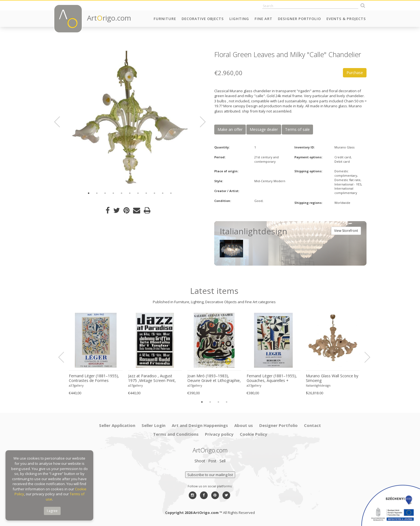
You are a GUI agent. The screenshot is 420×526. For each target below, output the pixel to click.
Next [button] (199, 122)
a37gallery (76, 385)
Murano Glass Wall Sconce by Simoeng (332, 378)
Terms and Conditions (176, 434)
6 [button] (130, 193)
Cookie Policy (253, 434)
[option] (130, 119)
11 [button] (171, 193)
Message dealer (264, 129)
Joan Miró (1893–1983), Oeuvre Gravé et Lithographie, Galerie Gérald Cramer (214, 378)
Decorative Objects (203, 19)
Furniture (165, 19)
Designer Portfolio (299, 19)
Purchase (355, 73)
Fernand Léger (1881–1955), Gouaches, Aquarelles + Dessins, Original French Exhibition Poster (272, 378)
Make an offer (230, 129)
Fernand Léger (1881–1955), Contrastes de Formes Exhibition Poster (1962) (94, 378)
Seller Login (153, 425)
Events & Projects (346, 19)
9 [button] (154, 193)
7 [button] (138, 193)
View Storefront (346, 231)
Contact (312, 425)
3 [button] (105, 193)
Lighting (239, 19)
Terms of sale (297, 129)
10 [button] (163, 193)
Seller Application (117, 425)
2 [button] (97, 193)
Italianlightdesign (318, 385)
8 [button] (146, 193)
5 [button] (122, 193)
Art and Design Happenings (200, 425)
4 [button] (113, 193)
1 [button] (89, 193)
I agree (52, 511)
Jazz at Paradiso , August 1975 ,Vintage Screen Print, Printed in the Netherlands (152, 378)
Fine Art (263, 19)
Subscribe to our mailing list (210, 475)
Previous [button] (60, 122)
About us (244, 425)
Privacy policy (219, 434)
